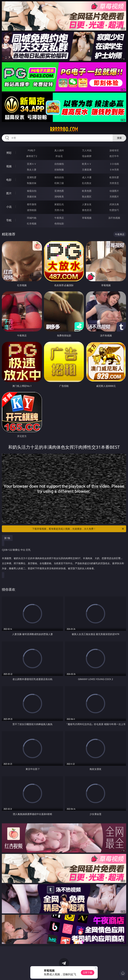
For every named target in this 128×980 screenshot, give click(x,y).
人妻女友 (87, 204)
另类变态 (114, 183)
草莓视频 (87, 218)
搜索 (119, 138)
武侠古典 (114, 204)
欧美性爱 (114, 177)
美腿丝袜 (32, 197)
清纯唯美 (59, 197)
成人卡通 (87, 177)
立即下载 (88, 972)
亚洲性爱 (32, 177)
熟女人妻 (32, 170)
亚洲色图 (59, 191)
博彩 (9, 153)
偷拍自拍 (59, 177)
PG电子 (32, 150)
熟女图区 (87, 197)
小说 (9, 207)
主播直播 (87, 170)
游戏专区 (114, 150)
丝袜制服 (59, 170)
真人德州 (59, 150)
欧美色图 (87, 191)
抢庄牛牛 (114, 156)
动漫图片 (114, 191)
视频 (9, 166)
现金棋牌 (87, 156)
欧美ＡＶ (87, 164)
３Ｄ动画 (114, 164)
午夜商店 (59, 218)
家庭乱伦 (59, 204)
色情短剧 (59, 224)
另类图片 (114, 197)
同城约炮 (32, 218)
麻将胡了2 (32, 156)
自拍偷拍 (59, 164)
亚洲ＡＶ (32, 164)
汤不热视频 (114, 218)
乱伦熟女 (87, 183)
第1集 (7, 538)
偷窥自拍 (32, 191)
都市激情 (32, 204)
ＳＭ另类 (114, 170)
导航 (9, 220)
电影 (9, 180)
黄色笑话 (87, 210)
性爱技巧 (114, 210)
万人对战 (87, 150)
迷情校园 (32, 210)
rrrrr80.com (64, 129)
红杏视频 (32, 224)
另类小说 (59, 210)
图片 (9, 193)
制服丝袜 (32, 183)
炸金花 (59, 156)
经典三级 (59, 183)
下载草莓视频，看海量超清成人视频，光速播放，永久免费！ (78, 529)
